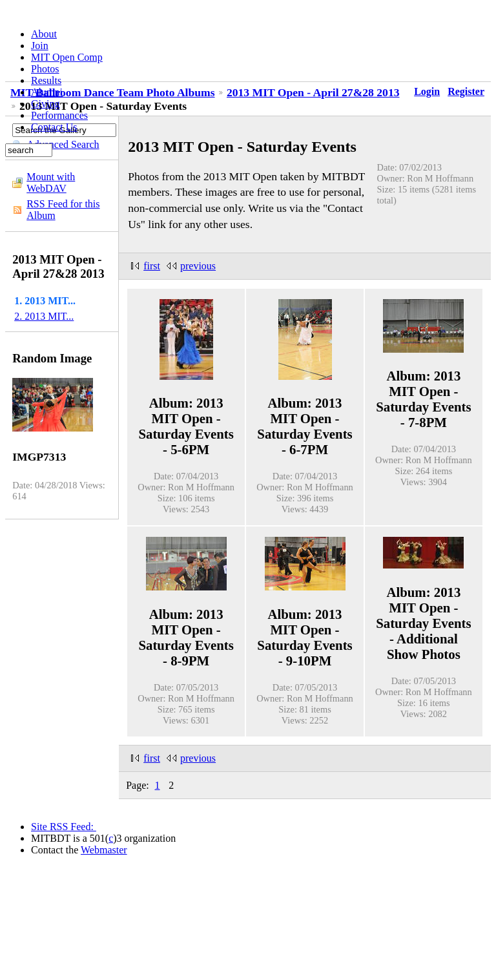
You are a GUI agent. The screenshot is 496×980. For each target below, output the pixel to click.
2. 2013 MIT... (44, 316)
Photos (45, 69)
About (44, 34)
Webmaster (104, 850)
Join (40, 46)
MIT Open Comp (67, 57)
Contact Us (54, 127)
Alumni (47, 92)
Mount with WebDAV (51, 182)
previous (198, 266)
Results (46, 80)
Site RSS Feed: (64, 827)
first (152, 266)
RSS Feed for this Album (63, 210)
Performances (59, 115)
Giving (45, 104)
